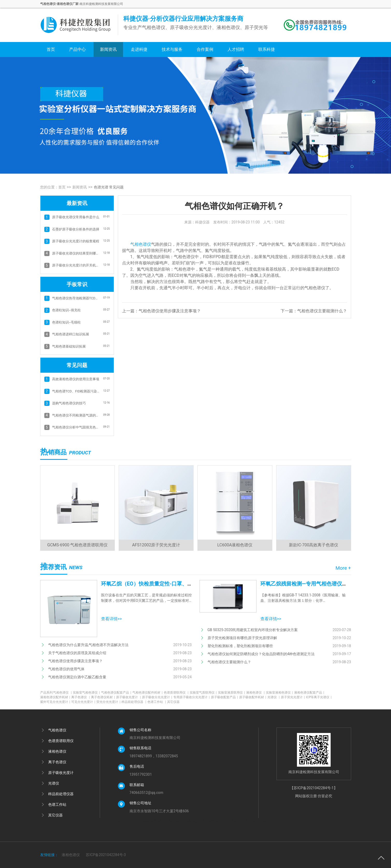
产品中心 (77, 49)
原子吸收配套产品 (224, 697)
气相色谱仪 (141, 244)
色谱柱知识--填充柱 (66, 310)
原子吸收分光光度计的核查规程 (76, 241)
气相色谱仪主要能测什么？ (322, 311)
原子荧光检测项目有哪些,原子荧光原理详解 (242, 638)
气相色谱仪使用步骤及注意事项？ (170, 311)
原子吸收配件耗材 (253, 697)
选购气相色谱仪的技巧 (69, 403)
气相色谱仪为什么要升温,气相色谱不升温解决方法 (88, 645)
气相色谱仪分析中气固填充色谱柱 (76, 427)
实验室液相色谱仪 (279, 693)
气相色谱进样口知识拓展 (71, 334)
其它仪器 (173, 702)
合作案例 (205, 49)
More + (343, 568)
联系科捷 (267, 49)
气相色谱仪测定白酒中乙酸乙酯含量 (77, 677)
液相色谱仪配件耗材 (55, 697)
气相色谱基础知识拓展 (69, 346)
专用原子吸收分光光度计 (191, 697)
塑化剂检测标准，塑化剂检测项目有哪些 (240, 646)
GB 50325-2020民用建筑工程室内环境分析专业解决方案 (253, 630)
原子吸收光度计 (128, 697)
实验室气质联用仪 (203, 693)
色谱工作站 (157, 702)
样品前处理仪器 (134, 702)
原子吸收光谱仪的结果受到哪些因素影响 (76, 253)
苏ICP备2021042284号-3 (106, 855)
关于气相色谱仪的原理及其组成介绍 (77, 653)
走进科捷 (139, 49)
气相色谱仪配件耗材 (147, 693)
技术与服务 (172, 49)
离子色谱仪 (80, 697)
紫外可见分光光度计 (55, 702)
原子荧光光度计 (293, 697)
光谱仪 (273, 697)
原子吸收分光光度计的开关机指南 (76, 265)
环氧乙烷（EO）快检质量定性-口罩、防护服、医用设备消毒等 (173, 584)
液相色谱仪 (255, 693)
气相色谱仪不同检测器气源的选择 (76, 415)
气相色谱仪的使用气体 (66, 669)
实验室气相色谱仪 (86, 693)
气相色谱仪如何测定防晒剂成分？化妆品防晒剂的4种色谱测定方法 (261, 654)
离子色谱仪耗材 (103, 697)
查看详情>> (112, 619)
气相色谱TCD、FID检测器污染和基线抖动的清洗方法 (76, 391)
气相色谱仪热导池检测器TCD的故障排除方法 (76, 298)
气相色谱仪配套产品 (116, 693)
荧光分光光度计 (108, 702)
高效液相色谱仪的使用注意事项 (76, 379)
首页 (51, 49)
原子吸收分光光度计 (157, 697)
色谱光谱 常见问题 (109, 187)
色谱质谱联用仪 (176, 693)
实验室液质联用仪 (231, 693)
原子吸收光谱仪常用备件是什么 (76, 217)
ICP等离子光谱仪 (319, 697)
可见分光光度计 (83, 702)
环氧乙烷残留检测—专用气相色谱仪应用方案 (312, 584)
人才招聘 (236, 49)
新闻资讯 (108, 49)
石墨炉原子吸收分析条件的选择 (76, 229)
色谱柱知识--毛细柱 (66, 322)
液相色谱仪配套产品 (309, 693)
